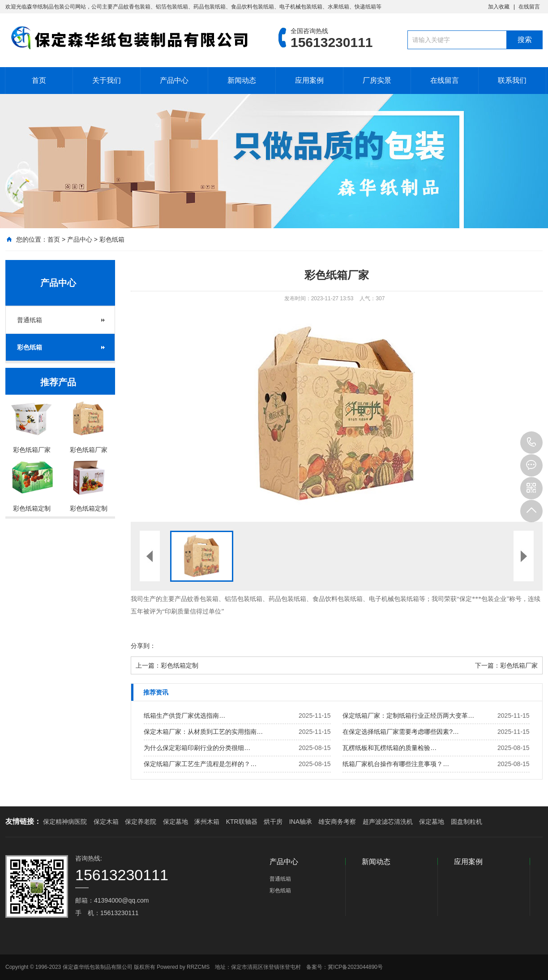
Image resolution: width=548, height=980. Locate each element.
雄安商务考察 (337, 822)
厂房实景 (377, 80)
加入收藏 (499, 7)
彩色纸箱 (112, 239)
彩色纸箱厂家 (519, 665)
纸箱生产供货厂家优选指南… (184, 716)
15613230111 (531, 443)
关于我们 (107, 80)
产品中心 (174, 80)
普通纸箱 (30, 320)
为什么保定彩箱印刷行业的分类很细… (197, 748)
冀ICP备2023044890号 (355, 967)
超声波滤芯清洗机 (388, 822)
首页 (39, 80)
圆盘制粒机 (467, 822)
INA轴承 (301, 822)
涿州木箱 (207, 822)
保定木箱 (106, 822)
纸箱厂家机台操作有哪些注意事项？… (396, 764)
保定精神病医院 (65, 822)
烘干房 (273, 822)
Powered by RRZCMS (182, 967)
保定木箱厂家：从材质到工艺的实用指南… (203, 732)
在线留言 (529, 7)
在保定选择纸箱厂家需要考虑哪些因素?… (401, 732)
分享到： (143, 646)
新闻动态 (242, 80)
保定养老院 (141, 822)
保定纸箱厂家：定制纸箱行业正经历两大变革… (408, 716)
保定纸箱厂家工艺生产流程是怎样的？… (200, 764)
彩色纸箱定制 (180, 665)
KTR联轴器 (242, 822)
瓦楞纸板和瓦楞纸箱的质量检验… (390, 748)
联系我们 (512, 80)
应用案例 (309, 80)
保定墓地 (176, 822)
